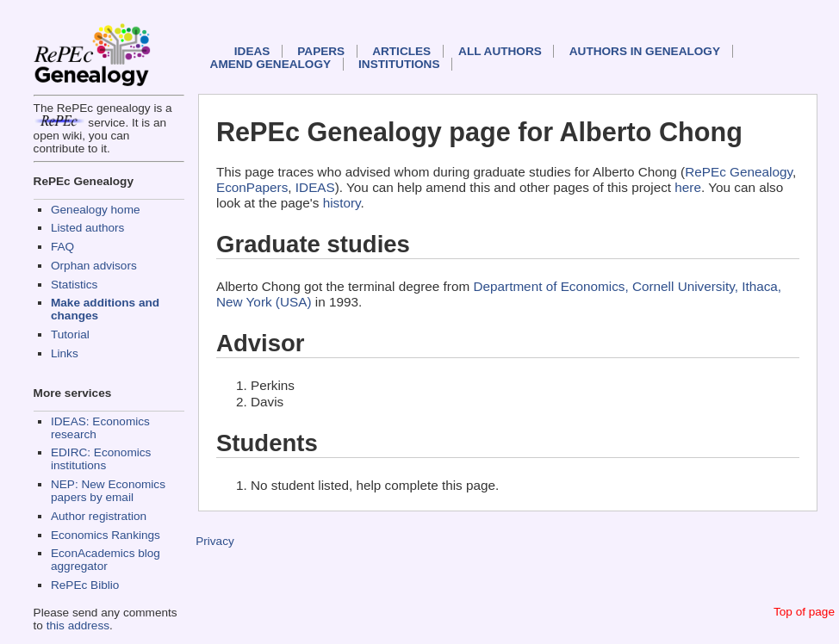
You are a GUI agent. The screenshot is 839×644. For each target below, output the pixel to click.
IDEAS (252, 51)
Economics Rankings (106, 535)
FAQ (62, 247)
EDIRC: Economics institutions (101, 459)
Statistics (74, 285)
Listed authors (87, 228)
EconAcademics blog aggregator (106, 560)
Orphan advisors (94, 266)
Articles (401, 51)
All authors (500, 51)
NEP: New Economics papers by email (108, 491)
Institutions (399, 64)
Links (65, 353)
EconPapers (252, 187)
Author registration (99, 516)
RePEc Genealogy (739, 172)
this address (78, 625)
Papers (321, 51)
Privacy (215, 541)
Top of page (804, 612)
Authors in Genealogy (645, 51)
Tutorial (70, 334)
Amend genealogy (270, 64)
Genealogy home (96, 210)
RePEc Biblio (85, 585)
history (342, 203)
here (688, 187)
